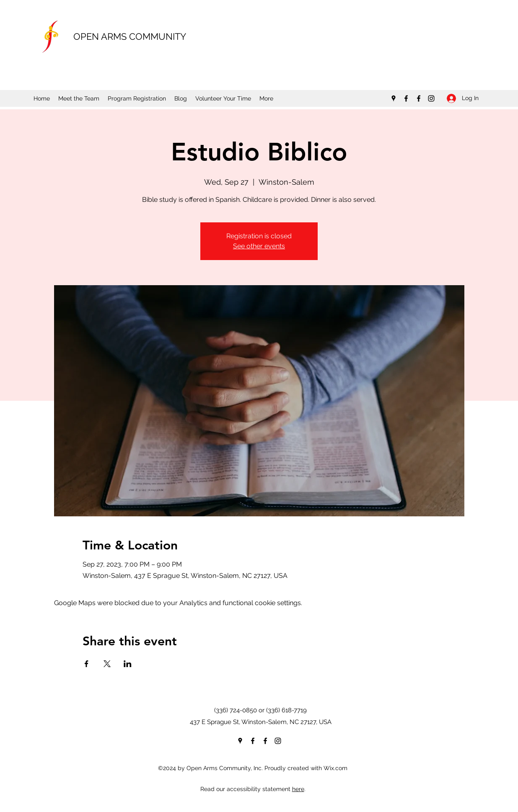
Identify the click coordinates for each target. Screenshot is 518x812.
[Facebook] (406, 98)
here (298, 789)
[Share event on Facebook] (87, 664)
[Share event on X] (107, 664)
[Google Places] (394, 98)
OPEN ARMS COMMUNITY (130, 36)
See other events (259, 246)
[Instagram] (431, 98)
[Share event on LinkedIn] (128, 664)
